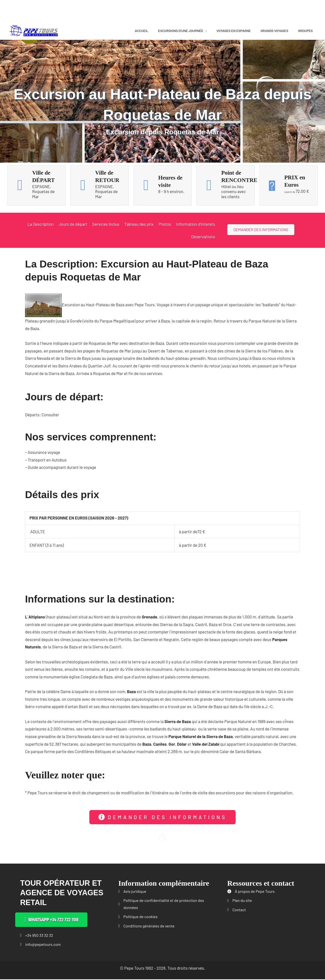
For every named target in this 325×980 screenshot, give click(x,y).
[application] (205, 31)
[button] (162, 817)
